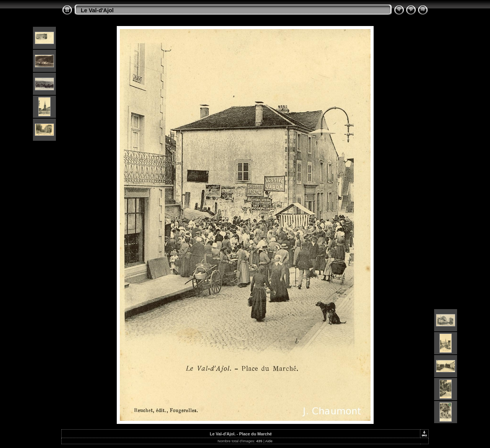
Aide (269, 441)
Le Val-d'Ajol (97, 10)
